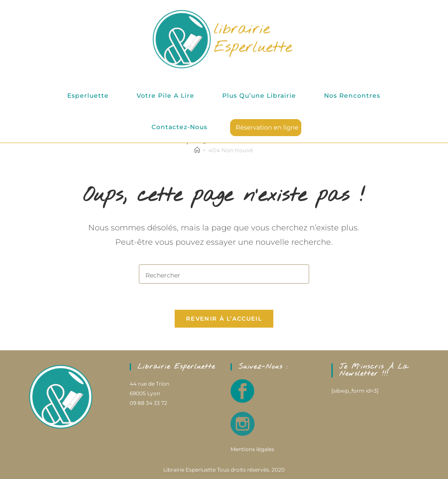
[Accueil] (197, 150)
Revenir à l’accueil (224, 319)
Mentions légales (252, 449)
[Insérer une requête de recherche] (224, 274)
